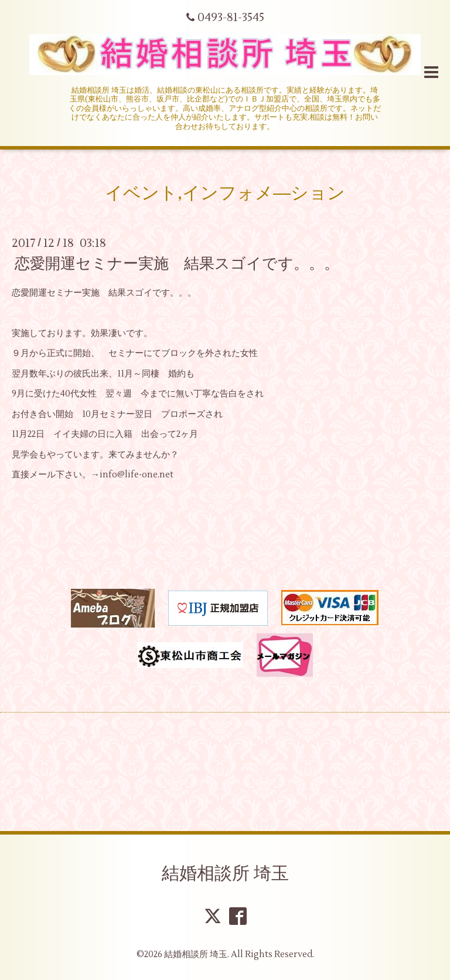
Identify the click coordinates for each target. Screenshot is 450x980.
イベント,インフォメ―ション (225, 193)
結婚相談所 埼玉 (225, 874)
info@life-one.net (137, 475)
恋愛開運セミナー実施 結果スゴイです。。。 (177, 264)
